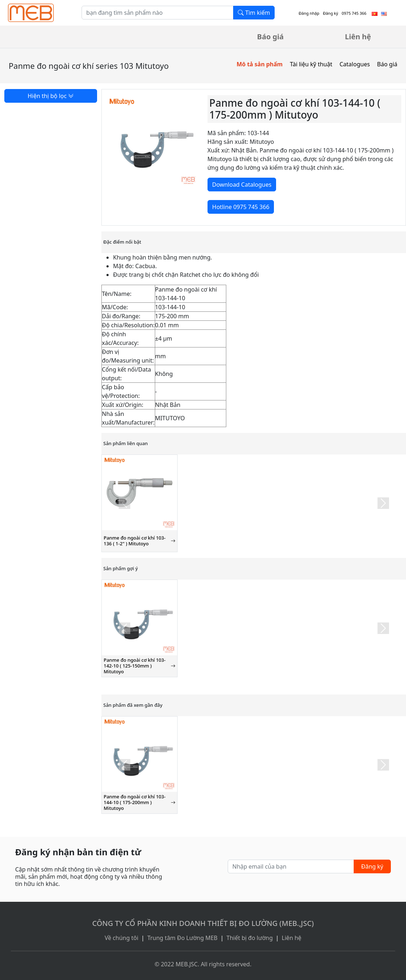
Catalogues (355, 64)
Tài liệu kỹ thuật (311, 64)
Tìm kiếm (254, 13)
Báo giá (270, 37)
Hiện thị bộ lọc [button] (51, 96)
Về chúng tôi (121, 938)
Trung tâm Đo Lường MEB (182, 938)
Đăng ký (331, 13)
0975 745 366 (354, 13)
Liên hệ (358, 37)
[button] (124, 503)
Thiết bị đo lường (250, 938)
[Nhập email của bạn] (291, 866)
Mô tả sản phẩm (259, 64)
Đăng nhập (309, 13)
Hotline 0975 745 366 (241, 207)
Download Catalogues (242, 185)
